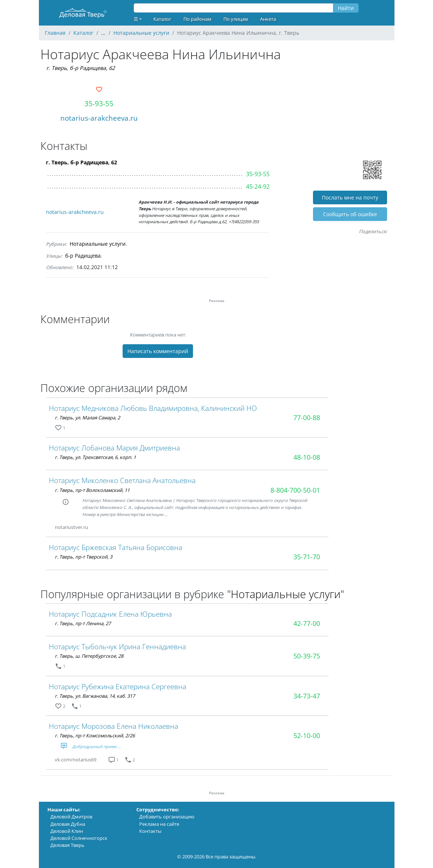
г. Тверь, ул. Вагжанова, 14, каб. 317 (95, 696)
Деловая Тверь (67, 845)
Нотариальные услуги (98, 244)
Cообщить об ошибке (350, 214)
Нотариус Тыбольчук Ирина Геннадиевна (117, 646)
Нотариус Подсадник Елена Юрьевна (110, 614)
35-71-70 (307, 557)
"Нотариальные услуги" (286, 594)
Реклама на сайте (159, 824)
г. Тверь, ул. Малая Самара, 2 (87, 418)
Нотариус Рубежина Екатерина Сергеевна (118, 686)
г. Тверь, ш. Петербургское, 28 (89, 656)
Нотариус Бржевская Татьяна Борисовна (116, 547)
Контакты (150, 831)
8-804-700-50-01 (295, 490)
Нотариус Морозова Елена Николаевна (114, 726)
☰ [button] (136, 19)
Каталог (162, 19)
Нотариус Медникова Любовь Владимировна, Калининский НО (153, 408)
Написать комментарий (158, 351)
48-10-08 (307, 457)
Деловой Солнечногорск (79, 838)
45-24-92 (258, 187)
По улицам (236, 19)
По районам (197, 19)
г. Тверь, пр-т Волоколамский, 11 (92, 490)
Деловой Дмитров (71, 817)
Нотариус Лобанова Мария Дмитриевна (114, 448)
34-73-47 (307, 696)
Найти (346, 8)
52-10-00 (307, 735)
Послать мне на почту (350, 197)
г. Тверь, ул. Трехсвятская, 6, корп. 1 (95, 457)
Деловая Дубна (68, 824)
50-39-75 (307, 656)
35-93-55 (99, 103)
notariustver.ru (71, 527)
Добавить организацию (167, 817)
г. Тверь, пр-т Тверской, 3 (84, 557)
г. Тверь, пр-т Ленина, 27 (83, 623)
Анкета (268, 19)
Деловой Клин (67, 831)
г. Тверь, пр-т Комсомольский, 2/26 (95, 735)
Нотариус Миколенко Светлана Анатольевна (122, 480)
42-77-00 (307, 623)
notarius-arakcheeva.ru (99, 118)
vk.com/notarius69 (76, 760)
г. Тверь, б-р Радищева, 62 (81, 68)
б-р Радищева (83, 256)
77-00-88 (307, 418)
